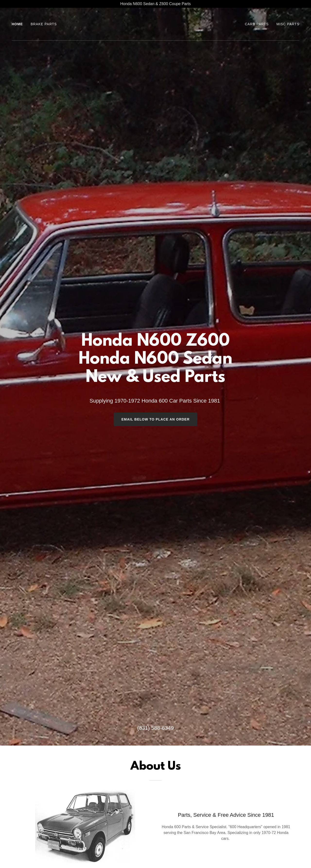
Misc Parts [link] (288, 24)
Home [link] (17, 24)
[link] (156, 34)
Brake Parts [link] (44, 24)
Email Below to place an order (156, 419)
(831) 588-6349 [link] (155, 728)
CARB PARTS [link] (257, 24)
